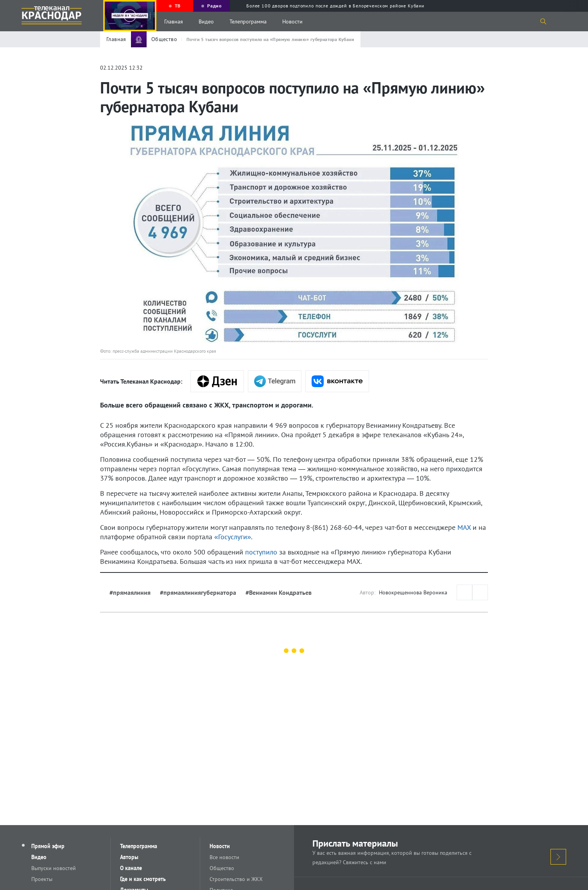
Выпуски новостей (54, 868)
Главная (174, 22)
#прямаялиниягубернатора (198, 592)
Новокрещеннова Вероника (413, 592)
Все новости (224, 857)
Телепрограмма (248, 22)
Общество (222, 868)
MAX (464, 527)
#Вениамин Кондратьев (279, 592)
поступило (261, 552)
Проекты (42, 879)
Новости (292, 22)
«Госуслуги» (233, 537)
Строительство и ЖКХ (236, 879)
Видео (206, 22)
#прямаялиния (130, 592)
